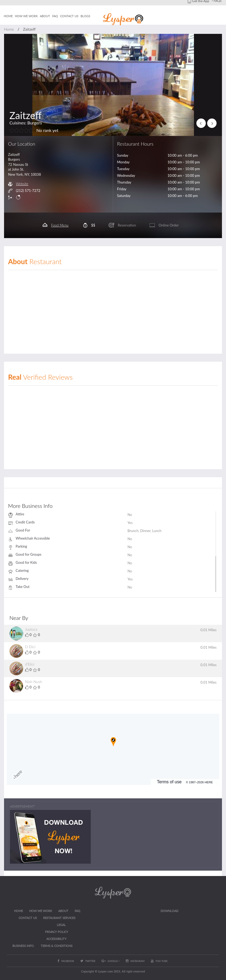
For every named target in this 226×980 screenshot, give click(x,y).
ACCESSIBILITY (56, 939)
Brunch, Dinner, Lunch (144, 531)
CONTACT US (28, 918)
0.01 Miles (208, 630)
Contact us (69, 16)
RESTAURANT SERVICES (59, 918)
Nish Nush (34, 682)
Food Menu (60, 225)
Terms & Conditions (57, 946)
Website (22, 184)
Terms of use (169, 782)
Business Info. (23, 946)
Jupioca (31, 629)
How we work (26, 16)
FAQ (55, 16)
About (45, 16)
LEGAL (61, 925)
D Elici (30, 647)
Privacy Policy (57, 932)
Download (169, 911)
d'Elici (30, 664)
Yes (130, 523)
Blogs (85, 16)
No (130, 515)
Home (8, 16)
